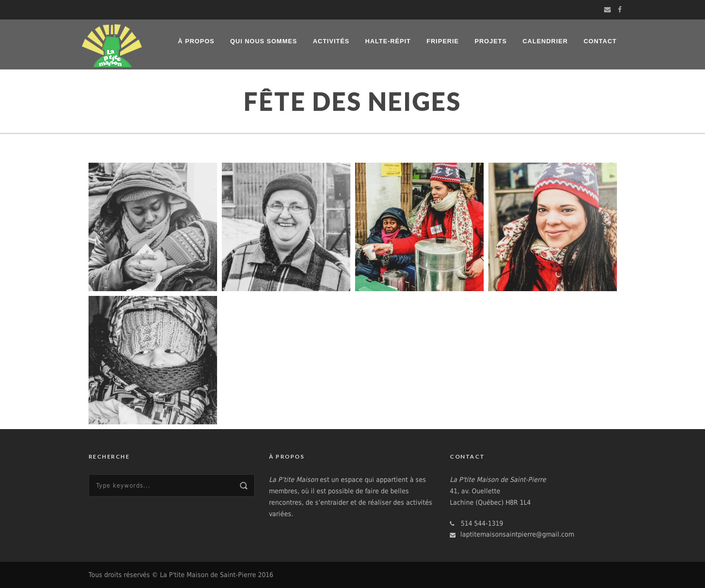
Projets (491, 41)
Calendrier (545, 41)
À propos (196, 41)
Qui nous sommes (263, 41)
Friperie (443, 41)
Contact (600, 41)
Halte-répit (388, 41)
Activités (331, 41)
